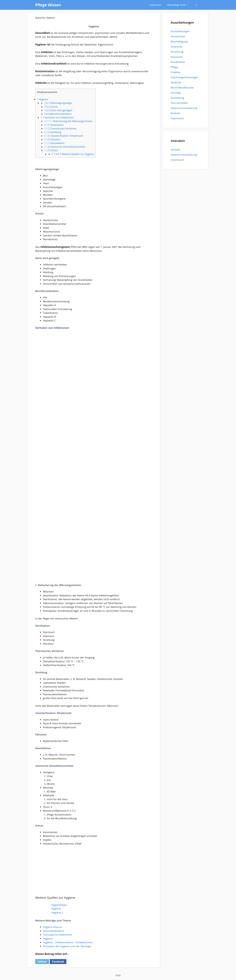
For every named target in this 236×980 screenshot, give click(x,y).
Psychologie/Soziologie (184, 77)
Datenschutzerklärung (184, 108)
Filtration (52, 140)
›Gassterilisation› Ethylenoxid (64, 136)
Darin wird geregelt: (58, 110)
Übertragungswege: (58, 103)
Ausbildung (177, 98)
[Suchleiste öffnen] (196, 5)
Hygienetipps (59, 905)
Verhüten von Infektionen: (57, 118)
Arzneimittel (178, 36)
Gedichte (176, 82)
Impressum (155, 5)
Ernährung (177, 52)
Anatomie (176, 47)
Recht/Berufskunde (182, 88)
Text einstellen (179, 103)
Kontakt (175, 113)
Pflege (174, 67)
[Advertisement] (94, 563)
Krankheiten (178, 62)
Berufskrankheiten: (58, 114)
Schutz (51, 150)
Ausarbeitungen (180, 31)
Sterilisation (54, 125)
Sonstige (176, 93)
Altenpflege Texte (179, 5)
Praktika (175, 72)
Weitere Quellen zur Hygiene (73, 154)
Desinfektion (54, 143)
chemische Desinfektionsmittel (64, 147)
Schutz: (51, 107)
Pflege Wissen (48, 5)
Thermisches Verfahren (60, 129)
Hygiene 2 (57, 913)
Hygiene (42, 99)
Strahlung (53, 132)
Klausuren (177, 57)
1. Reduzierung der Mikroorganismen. (68, 121)
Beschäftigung (179, 41)
